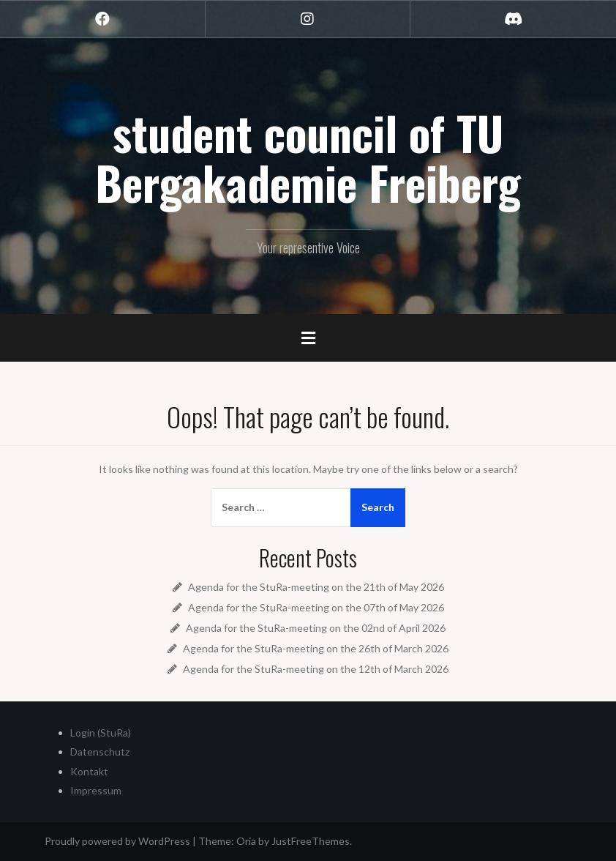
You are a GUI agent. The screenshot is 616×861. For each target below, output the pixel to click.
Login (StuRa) (101, 733)
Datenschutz (100, 752)
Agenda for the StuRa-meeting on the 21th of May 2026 (316, 587)
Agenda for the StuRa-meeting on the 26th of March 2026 (316, 648)
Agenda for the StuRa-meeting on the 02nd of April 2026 (316, 628)
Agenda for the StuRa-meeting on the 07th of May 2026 (316, 607)
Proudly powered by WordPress (117, 841)
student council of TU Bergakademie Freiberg (308, 157)
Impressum (96, 790)
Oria (246, 841)
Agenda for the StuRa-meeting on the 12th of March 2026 (316, 669)
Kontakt (89, 771)
